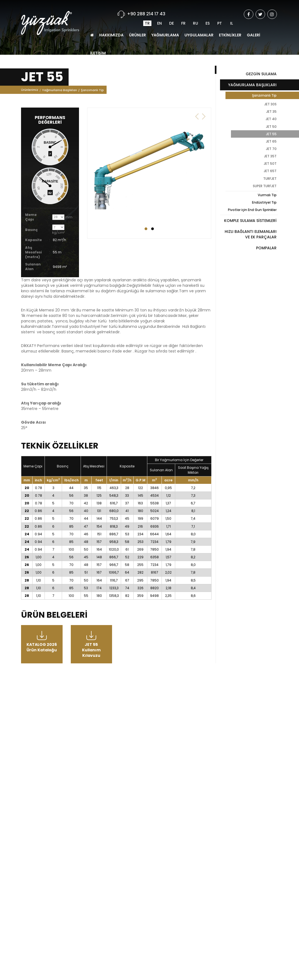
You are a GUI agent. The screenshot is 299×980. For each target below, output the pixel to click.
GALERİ (253, 23)
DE (172, 11)
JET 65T (270, 171)
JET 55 (271, 134)
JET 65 (271, 141)
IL (231, 11)
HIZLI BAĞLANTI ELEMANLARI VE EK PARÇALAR (251, 234)
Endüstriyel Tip (264, 202)
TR (147, 11)
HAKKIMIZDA (111, 23)
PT (220, 11)
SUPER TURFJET (265, 186)
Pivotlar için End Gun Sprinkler (252, 210)
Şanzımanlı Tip (92, 92)
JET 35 (271, 112)
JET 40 (271, 119)
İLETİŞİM (98, 41)
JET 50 (271, 127)
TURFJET (270, 179)
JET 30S (270, 104)
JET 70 (271, 149)
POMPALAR (266, 248)
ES (208, 11)
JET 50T (270, 164)
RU (196, 11)
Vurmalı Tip (267, 195)
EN (159, 11)
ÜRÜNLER (137, 23)
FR (183, 11)
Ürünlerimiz (30, 92)
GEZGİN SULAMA (261, 74)
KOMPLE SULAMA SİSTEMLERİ (250, 221)
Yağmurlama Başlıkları (60, 92)
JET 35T (270, 156)
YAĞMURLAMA (165, 23)
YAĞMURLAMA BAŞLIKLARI (252, 85)
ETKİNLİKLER (230, 23)
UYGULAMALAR (199, 23)
